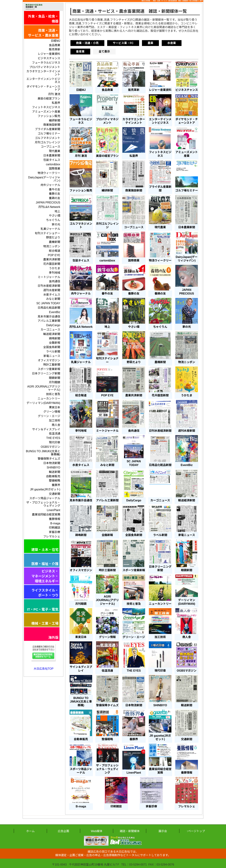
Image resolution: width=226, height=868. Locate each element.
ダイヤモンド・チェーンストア (43, 88)
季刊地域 (55, 273)
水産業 (172, 43)
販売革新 (55, 49)
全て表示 (104, 52)
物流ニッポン (52, 246)
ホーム (30, 831)
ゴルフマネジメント (47, 138)
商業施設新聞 (52, 125)
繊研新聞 (55, 120)
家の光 (56, 224)
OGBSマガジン (50, 447)
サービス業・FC (123, 43)
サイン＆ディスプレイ (46, 429)
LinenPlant (53, 510)
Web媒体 (97, 831)
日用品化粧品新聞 (49, 308)
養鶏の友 (55, 198)
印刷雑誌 (55, 528)
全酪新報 (55, 343)
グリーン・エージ (49, 416)
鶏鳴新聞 (55, 338)
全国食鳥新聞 (52, 347)
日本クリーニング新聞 (46, 373)
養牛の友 (55, 189)
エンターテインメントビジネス (43, 81)
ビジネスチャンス (49, 58)
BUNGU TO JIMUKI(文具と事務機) (43, 453)
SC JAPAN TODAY (48, 303)
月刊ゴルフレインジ (47, 142)
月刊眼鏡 (55, 382)
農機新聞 (55, 242)
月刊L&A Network (49, 207)
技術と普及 (53, 394)
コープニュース (50, 147)
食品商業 (55, 45)
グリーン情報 (52, 412)
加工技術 (55, 420)
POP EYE (54, 255)
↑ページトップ (196, 831)
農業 (150, 43)
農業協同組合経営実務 (46, 515)
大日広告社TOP (44, 669)
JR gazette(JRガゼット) (45, 489)
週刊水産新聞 (52, 290)
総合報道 (55, 251)
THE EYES (53, 438)
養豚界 (56, 485)
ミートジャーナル (49, 277)
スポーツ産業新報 (49, 369)
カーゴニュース (50, 330)
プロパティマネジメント (45, 67)
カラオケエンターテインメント (43, 73)
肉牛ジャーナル (50, 185)
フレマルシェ (52, 536)
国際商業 (55, 169)
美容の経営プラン (49, 99)
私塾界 (56, 103)
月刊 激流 (54, 94)
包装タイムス (52, 160)
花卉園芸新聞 (52, 264)
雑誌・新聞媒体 (130, 831)
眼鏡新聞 (55, 378)
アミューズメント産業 (46, 112)
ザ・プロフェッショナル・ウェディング (43, 504)
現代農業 (55, 151)
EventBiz (55, 312)
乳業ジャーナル (50, 229)
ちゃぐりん (53, 220)
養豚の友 (55, 194)
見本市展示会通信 (49, 317)
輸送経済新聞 (52, 334)
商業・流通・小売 (87, 43)
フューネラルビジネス (46, 63)
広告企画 (63, 831)
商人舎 (56, 425)
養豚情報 (55, 519)
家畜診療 (55, 532)
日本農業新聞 (52, 155)
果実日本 (55, 407)
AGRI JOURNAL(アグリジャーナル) (44, 388)
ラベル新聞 (53, 352)
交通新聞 (55, 494)
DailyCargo (53, 325)
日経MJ (56, 41)
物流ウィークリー (49, 173)
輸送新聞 (55, 472)
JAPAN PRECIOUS (48, 203)
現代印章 (55, 442)
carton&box (53, 164)
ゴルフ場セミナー (49, 134)
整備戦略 (55, 481)
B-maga (55, 523)
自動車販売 (53, 476)
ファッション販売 (49, 116)
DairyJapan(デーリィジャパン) (44, 179)
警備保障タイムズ (49, 459)
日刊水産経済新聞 (49, 286)
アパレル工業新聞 (49, 321)
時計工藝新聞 (52, 365)
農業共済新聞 (52, 259)
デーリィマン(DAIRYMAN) (43, 403)
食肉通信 (55, 281)
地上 (57, 211)
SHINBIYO (53, 468)
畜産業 (80, 52)
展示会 (163, 831)
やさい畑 (55, 216)
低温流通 (55, 434)
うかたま (55, 268)
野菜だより (53, 238)
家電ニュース (52, 356)
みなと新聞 (53, 299)
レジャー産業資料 (49, 54)
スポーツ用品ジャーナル (45, 498)
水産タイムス (52, 295)
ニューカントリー (49, 399)
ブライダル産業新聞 (48, 129)
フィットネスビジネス (46, 107)
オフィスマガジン (49, 360)
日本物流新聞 (52, 463)
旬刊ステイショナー (47, 233)
